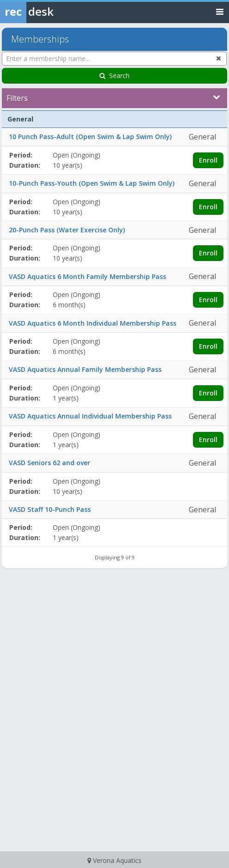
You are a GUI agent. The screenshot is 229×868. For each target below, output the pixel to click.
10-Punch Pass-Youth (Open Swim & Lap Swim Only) (92, 183)
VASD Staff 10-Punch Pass (50, 509)
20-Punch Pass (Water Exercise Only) (67, 230)
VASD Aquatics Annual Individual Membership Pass (90, 416)
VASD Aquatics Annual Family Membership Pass (85, 369)
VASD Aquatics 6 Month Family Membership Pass (87, 276)
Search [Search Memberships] (114, 76)
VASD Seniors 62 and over (50, 463)
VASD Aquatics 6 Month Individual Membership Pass (93, 323)
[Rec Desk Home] (51, 12)
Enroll (208, 160)
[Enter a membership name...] (114, 59)
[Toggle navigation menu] (220, 11)
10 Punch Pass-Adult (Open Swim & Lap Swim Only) (90, 137)
